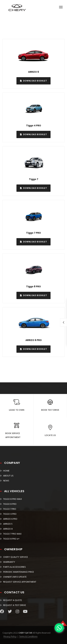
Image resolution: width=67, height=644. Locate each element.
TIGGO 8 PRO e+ (11, 539)
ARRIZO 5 (8, 524)
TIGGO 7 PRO (10, 509)
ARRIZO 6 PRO (10, 519)
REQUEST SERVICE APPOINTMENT (20, 582)
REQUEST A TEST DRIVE (15, 605)
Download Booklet (34, 81)
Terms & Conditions (28, 637)
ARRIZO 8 (8, 529)
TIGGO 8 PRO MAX (13, 499)
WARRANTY (9, 562)
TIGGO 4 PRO (10, 514)
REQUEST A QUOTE (13, 600)
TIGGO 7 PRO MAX (12, 534)
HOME (6, 471)
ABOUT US (8, 476)
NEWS (6, 481)
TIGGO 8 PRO (10, 504)
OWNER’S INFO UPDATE (15, 577)
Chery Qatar (25, 633)
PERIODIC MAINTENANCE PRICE (19, 572)
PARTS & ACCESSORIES (14, 567)
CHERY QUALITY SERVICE (16, 557)
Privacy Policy (10, 637)
